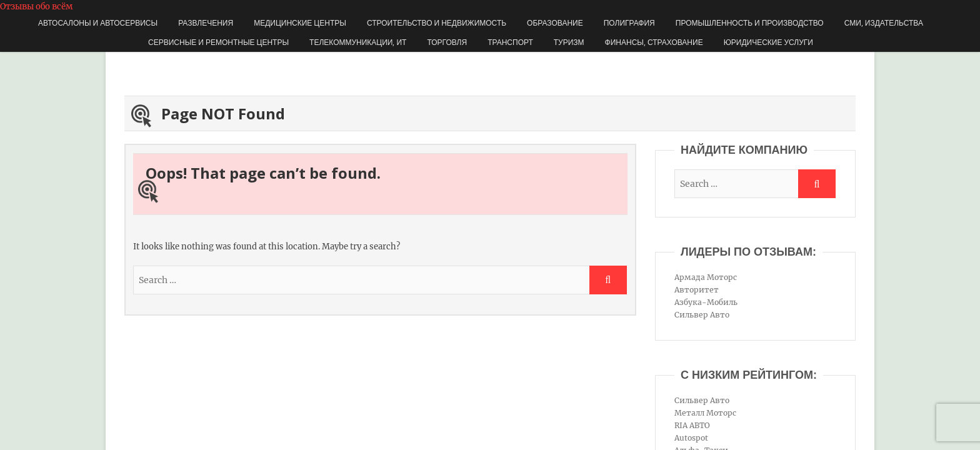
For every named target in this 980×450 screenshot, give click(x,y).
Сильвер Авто (702, 315)
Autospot (691, 438)
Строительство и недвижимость (437, 23)
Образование (555, 23)
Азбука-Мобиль (706, 302)
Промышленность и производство (750, 23)
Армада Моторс (706, 277)
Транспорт (510, 42)
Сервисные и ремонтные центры (218, 42)
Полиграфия (629, 23)
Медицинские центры (300, 23)
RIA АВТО (692, 425)
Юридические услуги (768, 42)
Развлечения (206, 23)
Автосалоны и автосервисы (98, 23)
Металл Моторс (705, 413)
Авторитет (697, 290)
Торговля (447, 42)
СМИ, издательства (884, 23)
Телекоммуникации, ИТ (358, 42)
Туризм (569, 42)
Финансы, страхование (654, 42)
